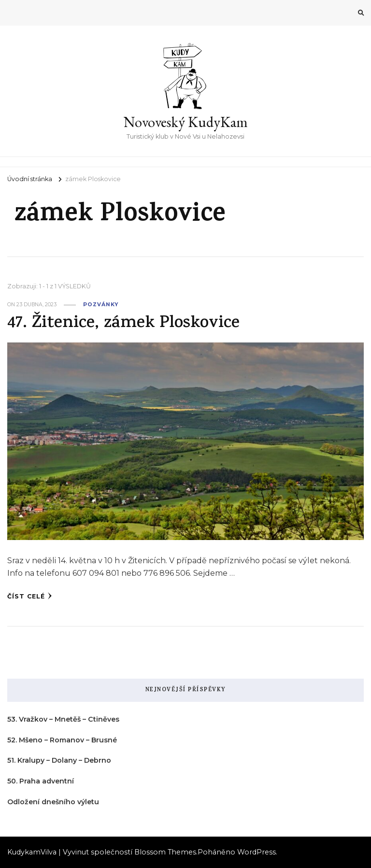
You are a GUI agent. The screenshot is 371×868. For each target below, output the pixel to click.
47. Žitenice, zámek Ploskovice (123, 324)
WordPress (257, 852)
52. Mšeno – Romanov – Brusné (62, 740)
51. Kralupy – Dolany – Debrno (59, 760)
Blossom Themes (165, 852)
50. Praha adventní (41, 781)
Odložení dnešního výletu (53, 802)
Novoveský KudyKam (186, 122)
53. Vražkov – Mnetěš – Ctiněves (63, 719)
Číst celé (30, 596)
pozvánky (101, 305)
